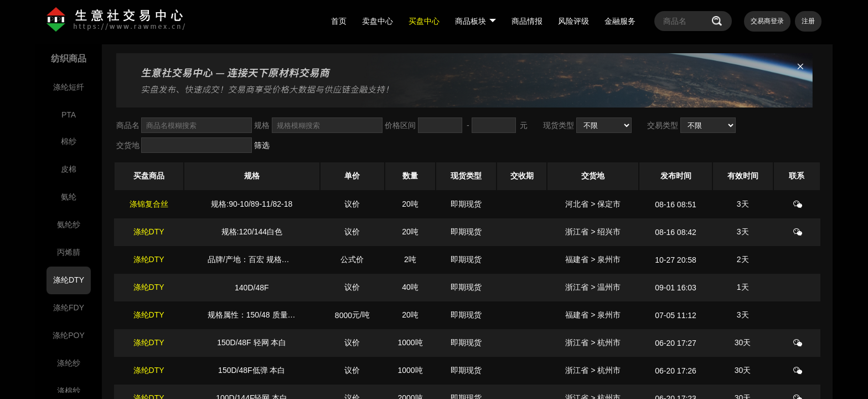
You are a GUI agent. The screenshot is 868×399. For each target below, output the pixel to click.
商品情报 (527, 21)
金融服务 (620, 21)
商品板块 (476, 21)
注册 (808, 21)
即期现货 (466, 204)
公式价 (352, 259)
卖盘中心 (378, 21)
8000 (343, 315)
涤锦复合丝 (149, 204)
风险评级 (573, 21)
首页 (339, 21)
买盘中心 (424, 21)
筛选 (262, 145)
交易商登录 (767, 21)
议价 (352, 204)
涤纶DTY (149, 232)
